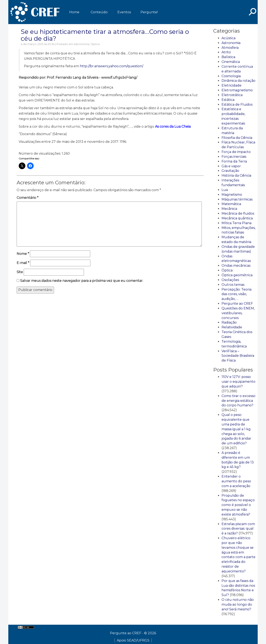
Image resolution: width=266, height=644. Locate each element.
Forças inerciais (234, 157)
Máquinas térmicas (237, 199)
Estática (228, 100)
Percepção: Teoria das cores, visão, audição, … (236, 294)
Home (74, 12)
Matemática (231, 204)
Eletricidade (232, 85)
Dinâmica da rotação (238, 81)
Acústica (228, 38)
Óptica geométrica (237, 275)
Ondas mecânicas (236, 266)
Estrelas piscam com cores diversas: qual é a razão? (238, 529)
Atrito (226, 52)
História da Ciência (236, 175)
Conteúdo (99, 12)
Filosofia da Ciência (237, 138)
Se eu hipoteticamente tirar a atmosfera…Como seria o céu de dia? (105, 35)
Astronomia (82, 44)
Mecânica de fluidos (238, 213)
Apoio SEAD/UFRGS (133, 640)
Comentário (28, 198)
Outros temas (233, 285)
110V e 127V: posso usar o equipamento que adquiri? (238, 382)
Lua (225, 190)
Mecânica (229, 209)
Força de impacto (236, 152)
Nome (23, 254)
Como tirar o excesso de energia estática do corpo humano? (238, 401)
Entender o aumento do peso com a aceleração (236, 481)
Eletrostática (232, 95)
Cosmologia (231, 76)
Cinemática (231, 62)
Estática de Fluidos (237, 104)
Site (20, 272)
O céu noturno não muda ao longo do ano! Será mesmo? (238, 604)
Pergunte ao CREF (237, 304)
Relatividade (232, 327)
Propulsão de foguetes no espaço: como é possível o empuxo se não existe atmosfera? (238, 505)
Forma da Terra (234, 161)
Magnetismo (232, 195)
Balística (228, 57)
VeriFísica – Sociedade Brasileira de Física (238, 356)
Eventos (124, 12)
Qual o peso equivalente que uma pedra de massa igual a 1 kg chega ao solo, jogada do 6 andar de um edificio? (236, 429)
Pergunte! (149, 12)
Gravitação (230, 171)
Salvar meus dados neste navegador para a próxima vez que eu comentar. (82, 281)
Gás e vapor (231, 166)
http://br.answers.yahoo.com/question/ (111, 66)
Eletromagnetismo (237, 90)
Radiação (229, 322)
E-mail (23, 263)
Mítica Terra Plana (236, 223)
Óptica (95, 44)
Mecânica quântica (237, 218)
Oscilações (230, 280)
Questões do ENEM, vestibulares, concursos (238, 313)
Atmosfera (230, 48)
